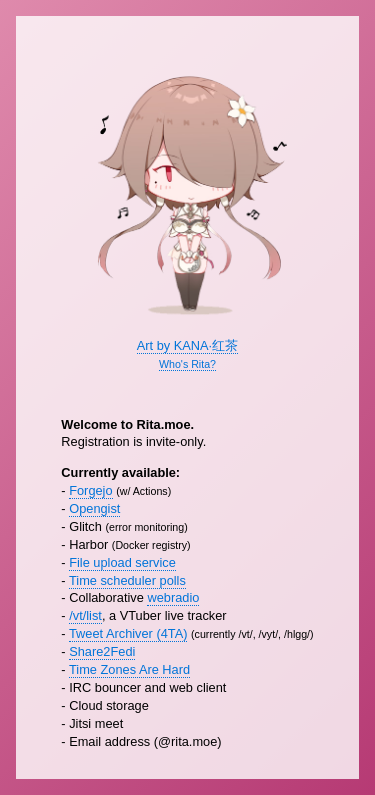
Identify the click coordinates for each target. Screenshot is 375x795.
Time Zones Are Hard (129, 669)
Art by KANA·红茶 (187, 345)
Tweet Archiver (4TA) (128, 633)
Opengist (94, 508)
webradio (173, 597)
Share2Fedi (102, 651)
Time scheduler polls (127, 580)
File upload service (122, 562)
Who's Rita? (187, 364)
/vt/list (85, 615)
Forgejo (90, 490)
